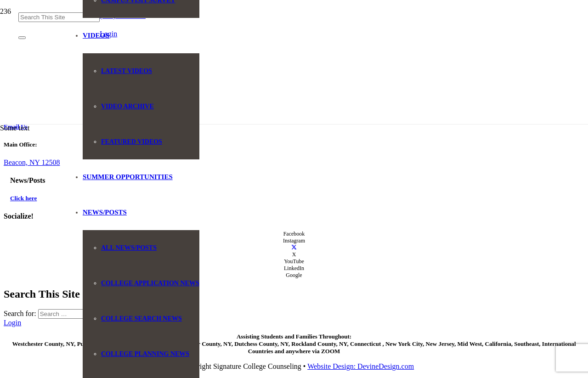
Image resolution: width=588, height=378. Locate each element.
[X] (294, 248)
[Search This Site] (59, 17)
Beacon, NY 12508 (32, 162)
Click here (23, 198)
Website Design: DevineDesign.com (361, 366)
